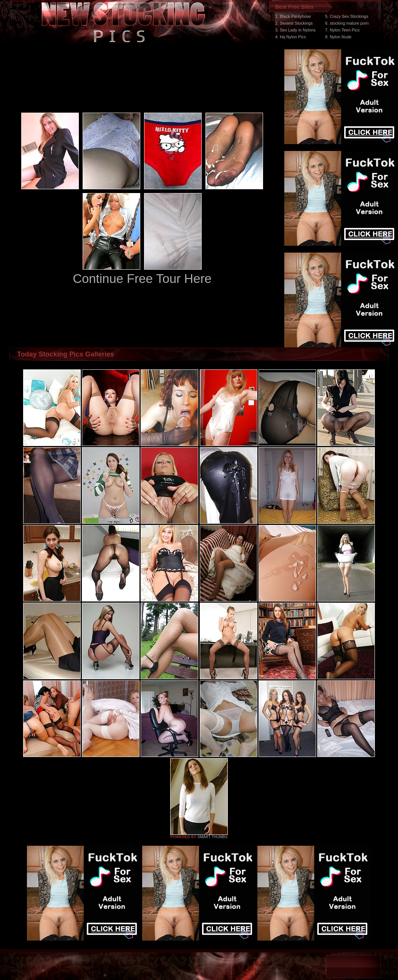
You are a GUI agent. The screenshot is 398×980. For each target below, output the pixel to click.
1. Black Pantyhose (293, 16)
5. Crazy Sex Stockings (347, 16)
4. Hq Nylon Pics (291, 37)
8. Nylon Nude (338, 37)
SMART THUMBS (212, 837)
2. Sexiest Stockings (294, 23)
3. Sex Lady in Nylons (295, 30)
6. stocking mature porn (347, 23)
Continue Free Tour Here (142, 279)
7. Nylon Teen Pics (342, 30)
